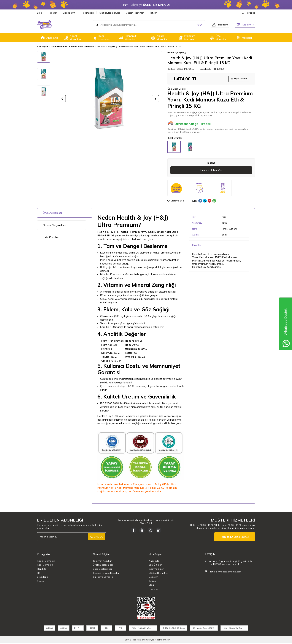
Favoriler (248, 13)
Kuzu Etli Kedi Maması (228, 261)
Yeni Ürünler (155, 565)
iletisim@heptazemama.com (226, 572)
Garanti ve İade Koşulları (106, 574)
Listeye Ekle (176, 201)
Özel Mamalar (218, 38)
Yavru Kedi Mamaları (82, 47)
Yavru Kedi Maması (203, 258)
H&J (39, 574)
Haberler (52, 13)
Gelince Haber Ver (211, 171)
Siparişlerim (69, 13)
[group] (109, 99)
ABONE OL (96, 538)
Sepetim (153, 578)
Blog (40, 13)
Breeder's (42, 578)
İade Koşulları (51, 238)
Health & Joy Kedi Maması (207, 268)
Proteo (41, 582)
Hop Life (42, 570)
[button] (62, 99)
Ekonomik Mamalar (127, 38)
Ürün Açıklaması (52, 214)
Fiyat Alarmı (238, 79)
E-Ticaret (135, 640)
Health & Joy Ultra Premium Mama (211, 255)
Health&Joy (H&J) (177, 53)
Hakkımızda (87, 13)
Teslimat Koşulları (103, 562)
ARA (197, 25)
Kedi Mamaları (101, 38)
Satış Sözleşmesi (102, 570)
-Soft (126, 640)
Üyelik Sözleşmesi (103, 565)
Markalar (244, 38)
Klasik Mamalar (159, 38)
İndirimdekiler (156, 570)
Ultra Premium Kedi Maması (208, 264)
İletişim (154, 13)
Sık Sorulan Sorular (110, 13)
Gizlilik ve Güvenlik (103, 578)
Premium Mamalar (187, 38)
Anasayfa (49, 38)
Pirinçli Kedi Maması (204, 261)
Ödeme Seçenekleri (54, 226)
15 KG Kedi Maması (226, 258)
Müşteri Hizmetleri (135, 13)
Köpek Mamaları (72, 38)
